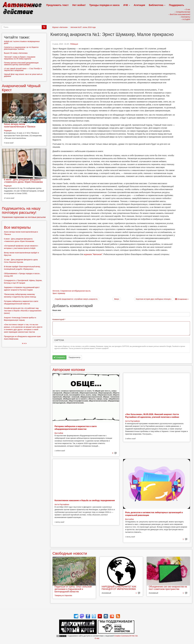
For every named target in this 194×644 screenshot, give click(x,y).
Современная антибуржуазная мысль (75, 291)
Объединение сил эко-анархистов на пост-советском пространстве (168, 588)
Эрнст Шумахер (59, 293)
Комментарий (59, 319)
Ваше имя (57, 310)
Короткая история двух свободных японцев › (154, 299)
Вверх (117, 299)
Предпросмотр (74, 357)
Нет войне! (79, 5)
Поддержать (177, 5)
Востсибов (59, 433)
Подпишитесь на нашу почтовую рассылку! (21, 210)
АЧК (127, 5)
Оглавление (182, 299)
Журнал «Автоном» (60, 27)
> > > (24, 343)
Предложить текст (57, 5)
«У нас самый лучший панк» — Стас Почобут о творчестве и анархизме (23, 69)
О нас (97, 638)
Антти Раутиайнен (133, 421)
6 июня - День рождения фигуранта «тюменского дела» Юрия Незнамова (23, 181)
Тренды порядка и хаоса (104, 5)
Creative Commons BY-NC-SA (126, 636)
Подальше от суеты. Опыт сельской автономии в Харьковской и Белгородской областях (73, 589)
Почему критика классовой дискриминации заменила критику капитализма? (21, 64)
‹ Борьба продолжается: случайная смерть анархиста (76, 299)
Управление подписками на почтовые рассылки (24, 217)
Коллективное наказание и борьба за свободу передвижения (85, 500)
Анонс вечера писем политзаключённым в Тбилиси (20, 125)
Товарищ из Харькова (63, 595)
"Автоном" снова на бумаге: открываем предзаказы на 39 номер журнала (20, 58)
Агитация (139, 5)
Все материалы (17, 227)
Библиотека (157, 5)
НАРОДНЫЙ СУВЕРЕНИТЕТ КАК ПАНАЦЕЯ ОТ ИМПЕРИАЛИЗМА (119, 588)
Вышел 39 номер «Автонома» (16, 53)
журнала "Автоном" (93, 254)
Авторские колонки (69, 370)
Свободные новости (70, 553)
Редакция (74, 44)
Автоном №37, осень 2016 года (83, 27)
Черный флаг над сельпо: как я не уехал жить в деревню (23, 75)
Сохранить (59, 357)
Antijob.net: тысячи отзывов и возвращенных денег (22, 42)
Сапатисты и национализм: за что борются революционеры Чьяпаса (21, 48)
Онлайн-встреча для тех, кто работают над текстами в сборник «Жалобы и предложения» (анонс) (23, 311)
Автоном (56, 291)
